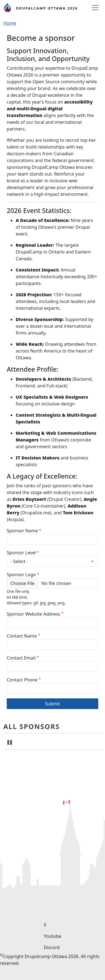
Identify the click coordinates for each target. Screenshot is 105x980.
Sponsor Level (21, 553)
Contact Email (21, 658)
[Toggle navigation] (95, 8)
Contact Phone (22, 680)
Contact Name (22, 636)
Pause (10, 790)
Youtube (52, 936)
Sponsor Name (22, 531)
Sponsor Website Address (33, 614)
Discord (52, 947)
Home (10, 23)
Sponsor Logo (21, 575)
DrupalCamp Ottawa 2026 (47, 8)
